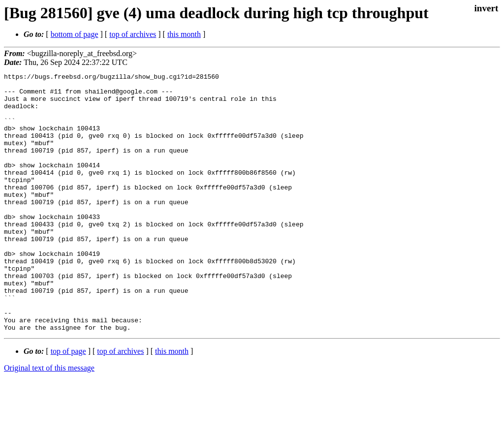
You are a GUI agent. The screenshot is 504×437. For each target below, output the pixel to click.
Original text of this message (49, 420)
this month (184, 34)
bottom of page (75, 34)
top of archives (133, 34)
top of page (68, 403)
